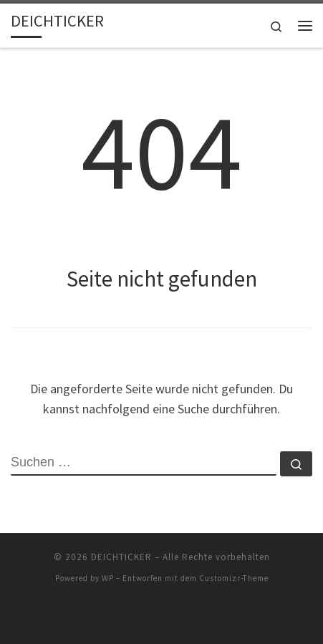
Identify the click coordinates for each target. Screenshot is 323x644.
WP (108, 578)
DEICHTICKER (121, 557)
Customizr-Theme (234, 578)
